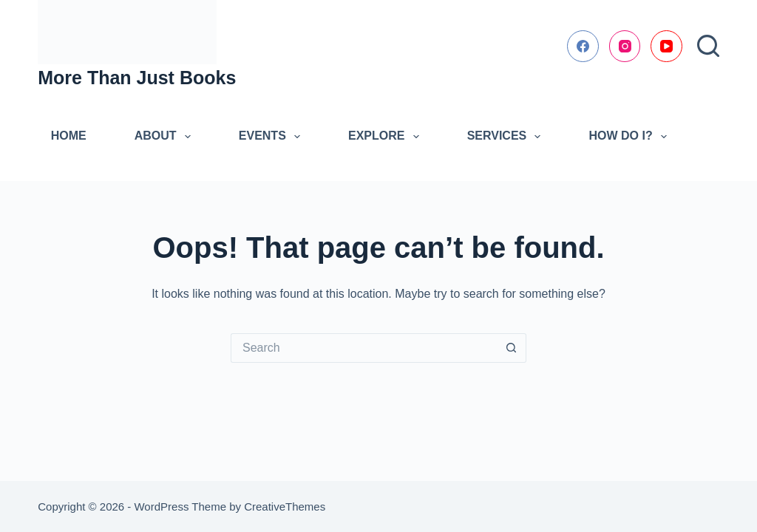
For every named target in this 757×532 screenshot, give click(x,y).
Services (507, 137)
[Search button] (512, 348)
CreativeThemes (285, 507)
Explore (386, 137)
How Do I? (630, 137)
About (166, 137)
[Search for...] (364, 348)
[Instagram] (625, 46)
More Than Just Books (137, 78)
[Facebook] (583, 46)
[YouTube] (666, 46)
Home (69, 136)
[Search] (708, 46)
